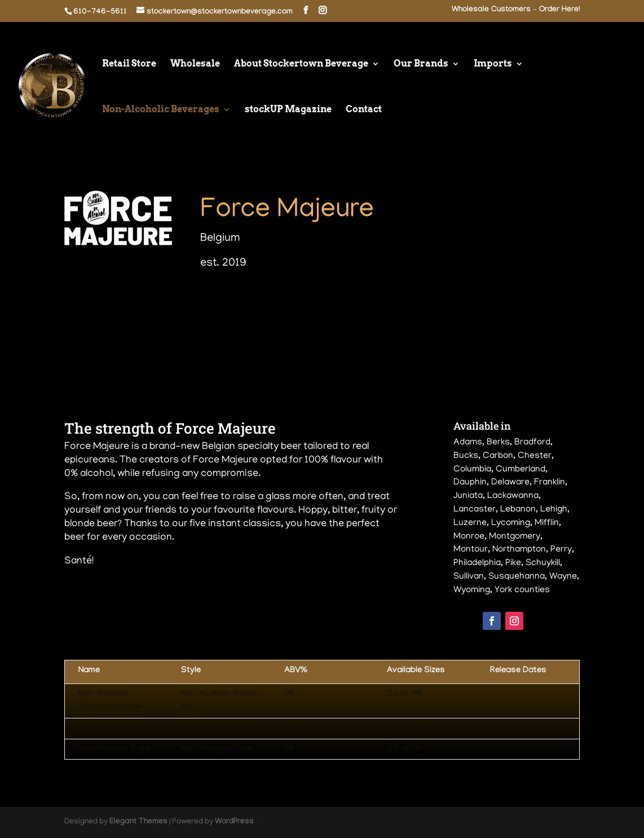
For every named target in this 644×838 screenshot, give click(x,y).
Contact (364, 110)
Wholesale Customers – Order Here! (516, 10)
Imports (493, 64)
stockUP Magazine (288, 110)
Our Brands (421, 64)
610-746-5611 (100, 12)
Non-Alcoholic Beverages (161, 110)
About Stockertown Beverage (301, 64)
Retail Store (129, 64)
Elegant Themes (138, 822)
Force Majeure (287, 211)
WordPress (234, 822)
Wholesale (195, 64)
